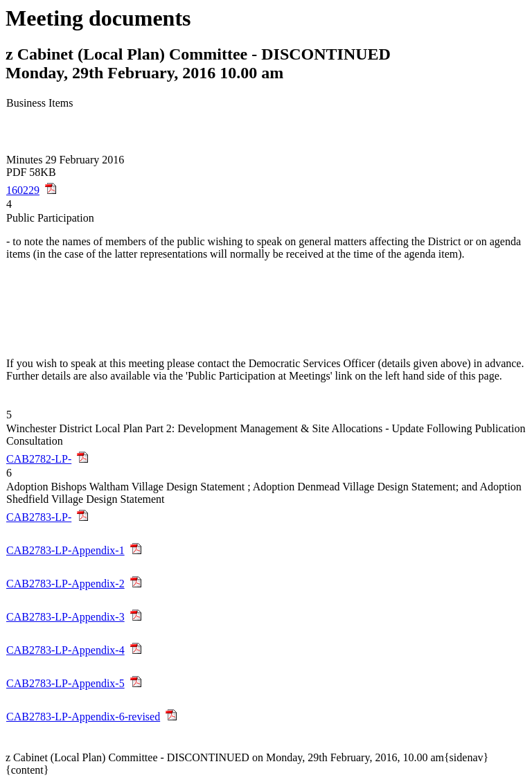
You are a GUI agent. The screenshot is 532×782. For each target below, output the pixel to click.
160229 (23, 190)
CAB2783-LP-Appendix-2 (65, 584)
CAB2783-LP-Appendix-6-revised (83, 717)
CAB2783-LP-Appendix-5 (65, 683)
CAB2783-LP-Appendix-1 (65, 550)
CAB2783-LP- (39, 517)
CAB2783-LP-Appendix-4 (65, 650)
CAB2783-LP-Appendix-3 (65, 617)
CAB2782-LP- (39, 459)
